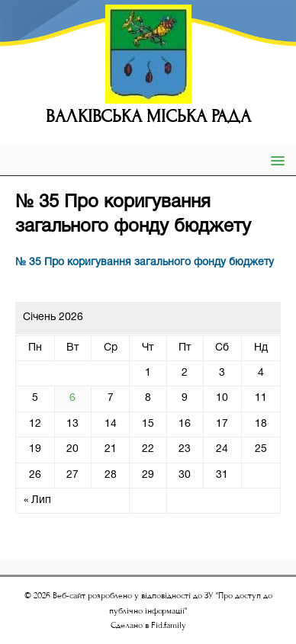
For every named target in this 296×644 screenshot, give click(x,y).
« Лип (37, 500)
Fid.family (169, 625)
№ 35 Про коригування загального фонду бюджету (145, 263)
